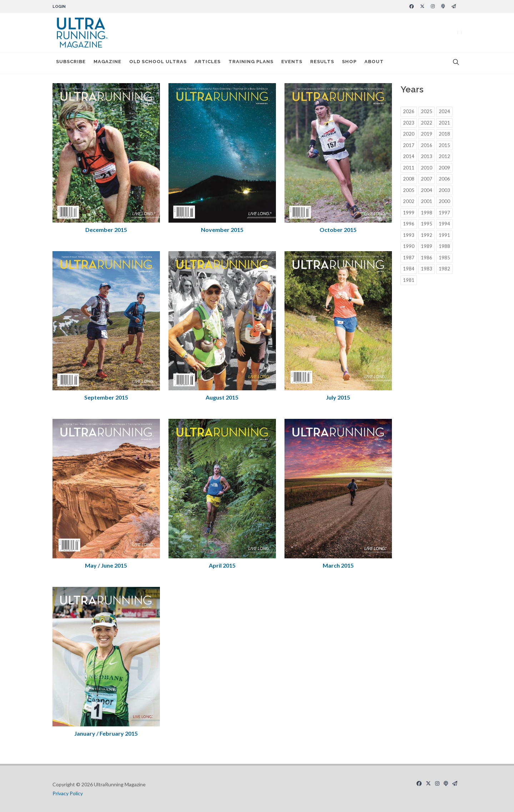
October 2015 (338, 230)
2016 (427, 145)
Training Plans (251, 63)
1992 (427, 235)
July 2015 (338, 397)
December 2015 (106, 230)
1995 (427, 224)
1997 (444, 213)
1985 (444, 258)
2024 (444, 111)
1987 (409, 258)
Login (59, 6)
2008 (409, 179)
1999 (409, 213)
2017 (409, 145)
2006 (444, 179)
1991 (444, 235)
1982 (444, 269)
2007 (427, 179)
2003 (444, 190)
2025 (427, 111)
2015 (444, 145)
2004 (427, 190)
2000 (444, 201)
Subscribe (71, 63)
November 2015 (222, 230)
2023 (409, 123)
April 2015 (222, 565)
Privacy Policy (68, 793)
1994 (444, 224)
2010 (427, 168)
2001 (427, 201)
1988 (444, 246)
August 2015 (222, 397)
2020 (409, 134)
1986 (427, 258)
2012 (444, 156)
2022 (427, 123)
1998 (427, 213)
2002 (409, 201)
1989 (427, 246)
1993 (409, 235)
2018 (444, 134)
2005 (409, 190)
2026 (409, 111)
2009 (444, 168)
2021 (444, 123)
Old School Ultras (158, 63)
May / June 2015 (106, 565)
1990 (409, 246)
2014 (409, 156)
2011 (409, 168)
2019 (427, 134)
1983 (427, 269)
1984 (409, 269)
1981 (409, 280)
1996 (409, 224)
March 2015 (338, 565)
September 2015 (106, 397)
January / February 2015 (106, 733)
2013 (427, 156)
